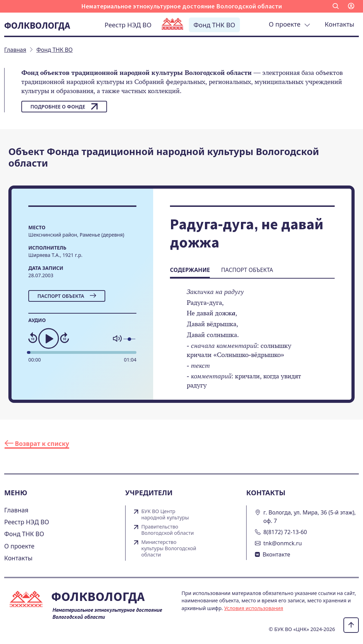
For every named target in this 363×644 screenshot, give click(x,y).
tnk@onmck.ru (283, 543)
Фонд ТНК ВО (214, 25)
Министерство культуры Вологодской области (169, 548)
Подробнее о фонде (64, 106)
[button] (336, 6)
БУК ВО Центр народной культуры (165, 514)
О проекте (290, 24)
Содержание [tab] (190, 270)
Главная (16, 510)
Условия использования (254, 608)
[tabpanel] (252, 343)
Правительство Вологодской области (168, 530)
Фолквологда (37, 25)
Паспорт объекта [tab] (247, 270)
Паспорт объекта (67, 296)
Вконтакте (276, 554)
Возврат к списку (37, 443)
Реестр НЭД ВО (128, 25)
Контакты (340, 24)
